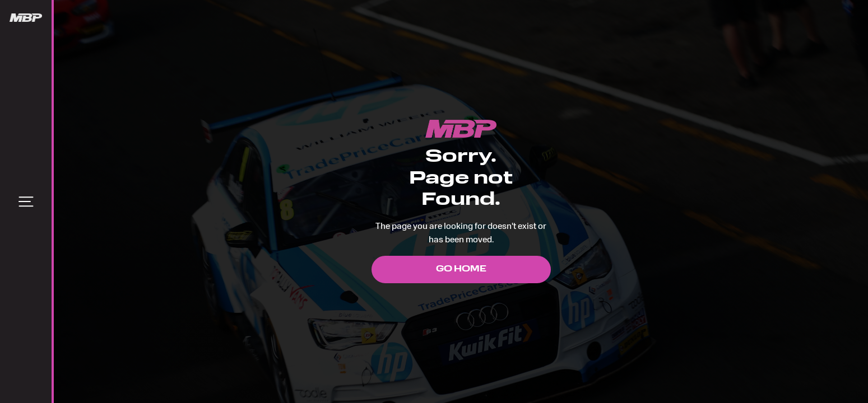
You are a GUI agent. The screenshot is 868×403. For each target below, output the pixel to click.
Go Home (461, 270)
